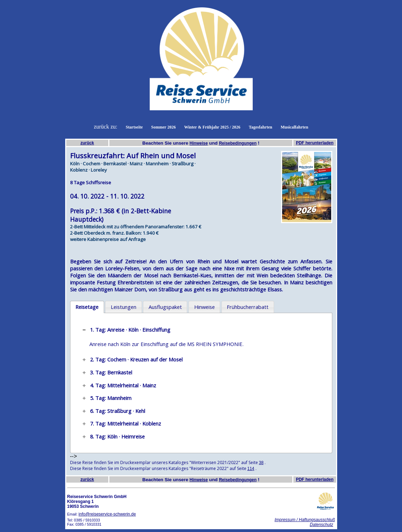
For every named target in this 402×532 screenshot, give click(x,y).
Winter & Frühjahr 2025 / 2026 (212, 127)
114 (251, 469)
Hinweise (199, 143)
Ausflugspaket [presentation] (165, 307)
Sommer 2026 (163, 127)
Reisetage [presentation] (87, 307)
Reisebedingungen (238, 143)
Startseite (134, 127)
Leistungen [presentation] (124, 307)
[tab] (87, 307)
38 (261, 463)
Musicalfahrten (295, 127)
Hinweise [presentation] (205, 307)
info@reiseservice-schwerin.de (107, 514)
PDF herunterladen (315, 143)
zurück (87, 143)
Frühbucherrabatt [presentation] (248, 307)
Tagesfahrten (261, 127)
